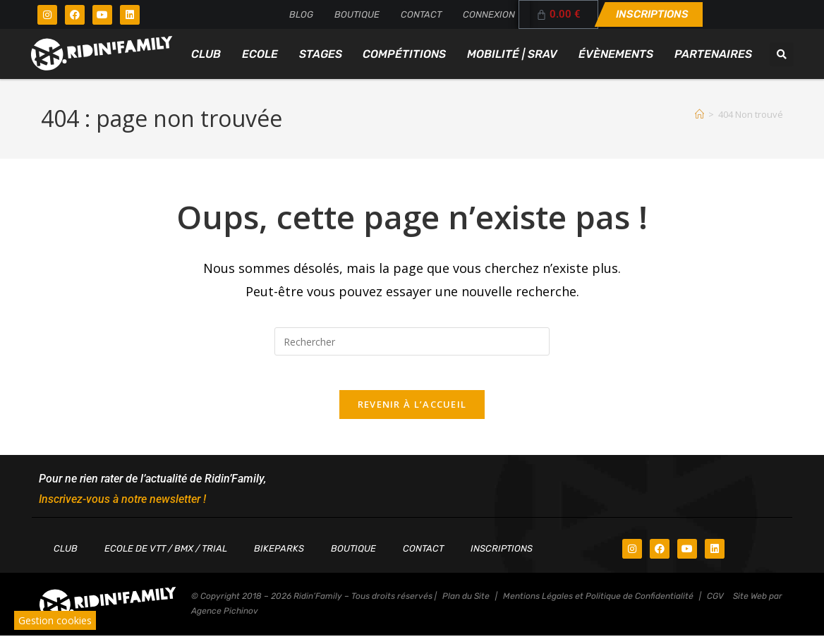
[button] (782, 54)
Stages (321, 54)
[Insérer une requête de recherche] (412, 341)
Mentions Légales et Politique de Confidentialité (598, 604)
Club (206, 54)
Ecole (260, 54)
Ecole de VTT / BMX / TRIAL (166, 557)
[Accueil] (699, 114)
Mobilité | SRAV (512, 54)
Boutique (357, 14)
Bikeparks (279, 557)
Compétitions (404, 54)
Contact (421, 14)
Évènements (616, 54)
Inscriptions (502, 557)
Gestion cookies (55, 620)
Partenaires (713, 54)
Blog (301, 14)
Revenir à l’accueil (412, 413)
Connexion (489, 14)
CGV (715, 604)
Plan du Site (466, 604)
